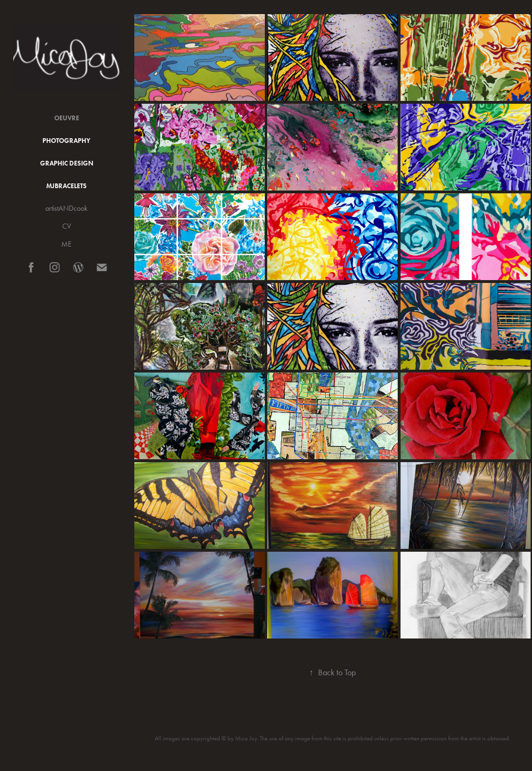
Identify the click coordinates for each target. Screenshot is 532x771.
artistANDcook (66, 208)
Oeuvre (67, 118)
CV (67, 226)
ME (66, 244)
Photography (66, 141)
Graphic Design (67, 163)
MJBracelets (66, 186)
